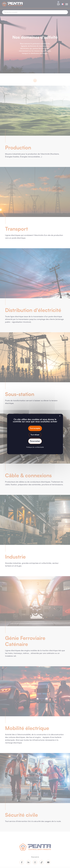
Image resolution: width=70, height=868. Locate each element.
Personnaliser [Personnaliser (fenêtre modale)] (35, 441)
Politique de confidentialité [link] (35, 447)
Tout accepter (35, 428)
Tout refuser (35, 435)
